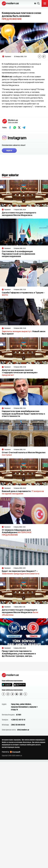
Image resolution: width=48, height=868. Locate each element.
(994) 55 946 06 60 (18, 725)
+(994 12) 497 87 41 (18, 720)
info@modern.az (23, 730)
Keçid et (9, 150)
